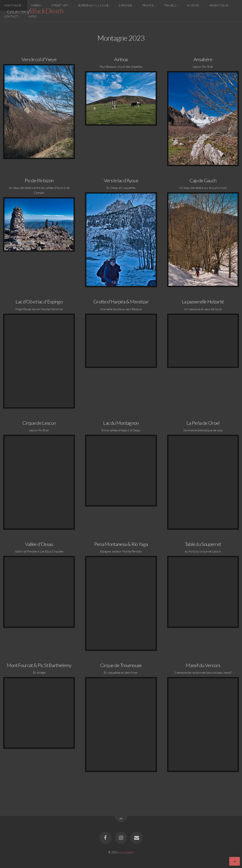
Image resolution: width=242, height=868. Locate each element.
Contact (11, 16)
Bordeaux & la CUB (93, 5)
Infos (33, 16)
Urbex (36, 5)
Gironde (125, 5)
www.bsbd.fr (126, 852)
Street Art (60, 5)
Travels (170, 5)
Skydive (193, 5)
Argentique (219, 5)
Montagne (13, 5)
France (148, 5)
